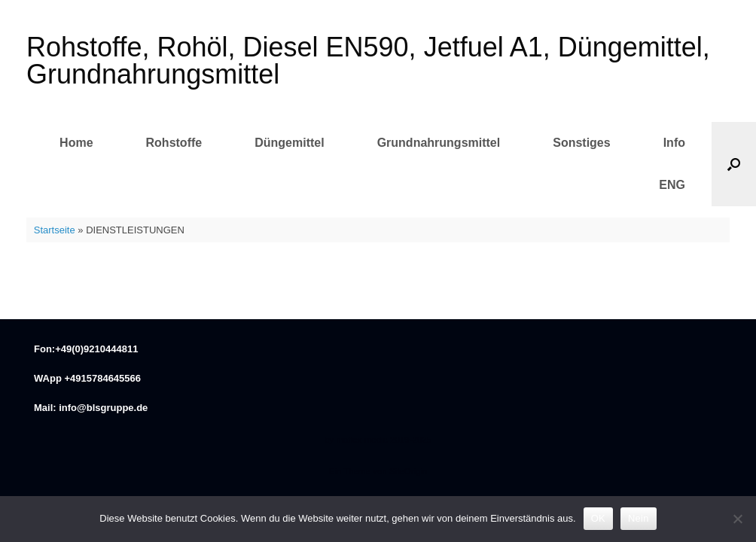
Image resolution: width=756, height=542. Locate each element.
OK (598, 518)
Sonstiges (581, 143)
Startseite (55, 230)
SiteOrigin (408, 471)
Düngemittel (289, 143)
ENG (672, 185)
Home (76, 143)
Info (674, 143)
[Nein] (737, 519)
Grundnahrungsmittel (439, 143)
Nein (639, 518)
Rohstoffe (174, 143)
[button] (734, 164)
